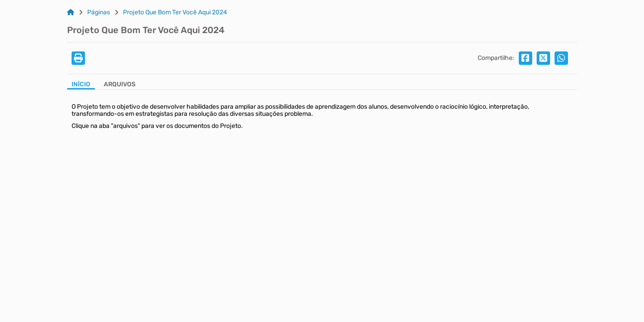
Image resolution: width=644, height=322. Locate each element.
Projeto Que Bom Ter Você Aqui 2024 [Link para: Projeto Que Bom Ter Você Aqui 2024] (175, 13)
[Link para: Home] (71, 13)
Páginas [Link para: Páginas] (99, 13)
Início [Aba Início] (81, 85)
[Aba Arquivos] (120, 85)
